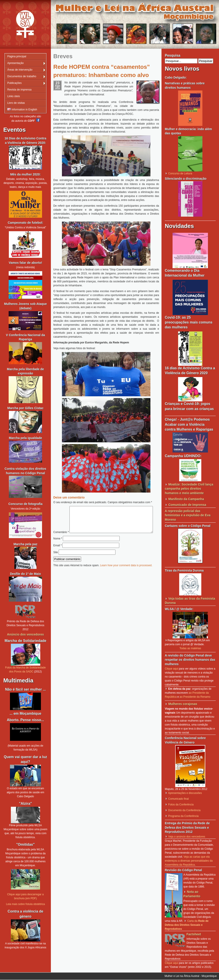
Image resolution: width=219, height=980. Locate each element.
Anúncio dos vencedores (25, 634)
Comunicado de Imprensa (187, 505)
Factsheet (194, 934)
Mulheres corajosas (183, 704)
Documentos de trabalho (22, 76)
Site (56, 562)
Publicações (14, 83)
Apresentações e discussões (185, 793)
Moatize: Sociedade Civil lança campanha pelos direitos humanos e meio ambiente (189, 489)
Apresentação (15, 63)
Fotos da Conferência (181, 805)
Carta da (187, 925)
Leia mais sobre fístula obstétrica (25, 904)
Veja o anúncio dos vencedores (187, 837)
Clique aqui (171, 669)
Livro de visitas (16, 103)
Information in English (22, 110)
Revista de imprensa (19, 90)
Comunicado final (178, 799)
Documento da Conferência (184, 810)
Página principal (17, 56)
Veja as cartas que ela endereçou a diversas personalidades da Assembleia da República (189, 861)
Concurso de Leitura (180, 173)
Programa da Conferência (183, 816)
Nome (58, 548)
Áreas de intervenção (20, 70)
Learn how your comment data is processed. (126, 575)
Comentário (105, 508)
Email (58, 555)
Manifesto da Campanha (186, 499)
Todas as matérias (190, 648)
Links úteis (14, 96)
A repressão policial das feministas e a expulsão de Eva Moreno (188, 515)
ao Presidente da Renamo (195, 697)
